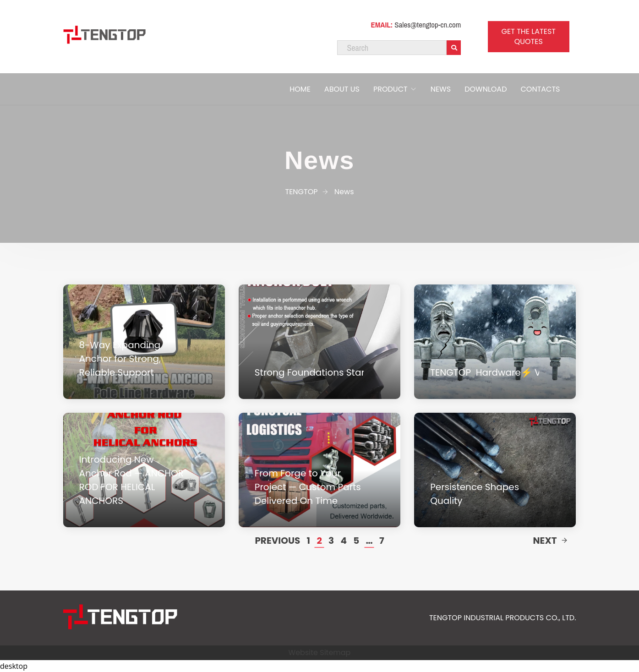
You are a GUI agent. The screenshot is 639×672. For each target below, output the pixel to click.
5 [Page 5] (356, 541)
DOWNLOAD (486, 89)
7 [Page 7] (382, 541)
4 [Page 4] (344, 541)
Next (550, 541)
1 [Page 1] (309, 541)
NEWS (441, 89)
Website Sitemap (320, 653)
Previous (277, 541)
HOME (300, 89)
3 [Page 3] (331, 541)
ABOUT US (342, 89)
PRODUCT (390, 89)
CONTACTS (540, 89)
